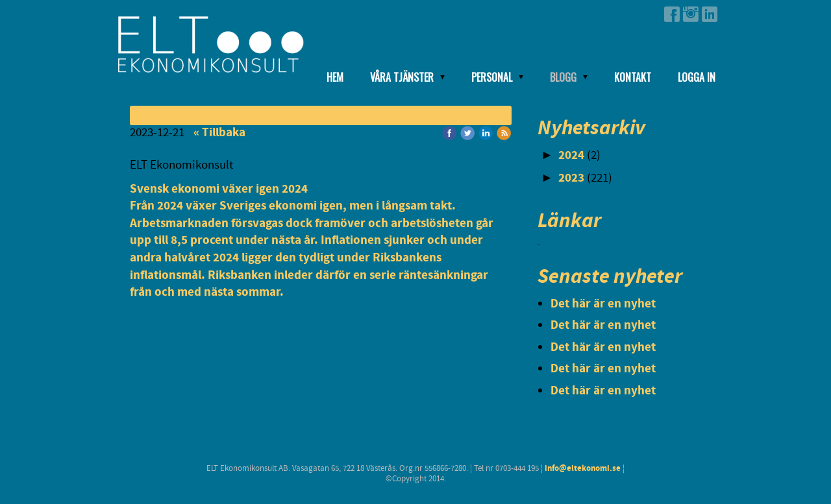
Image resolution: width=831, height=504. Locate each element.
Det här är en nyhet (603, 304)
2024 (571, 155)
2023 (571, 178)
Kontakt (633, 77)
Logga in (697, 77)
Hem (335, 77)
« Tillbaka (219, 133)
